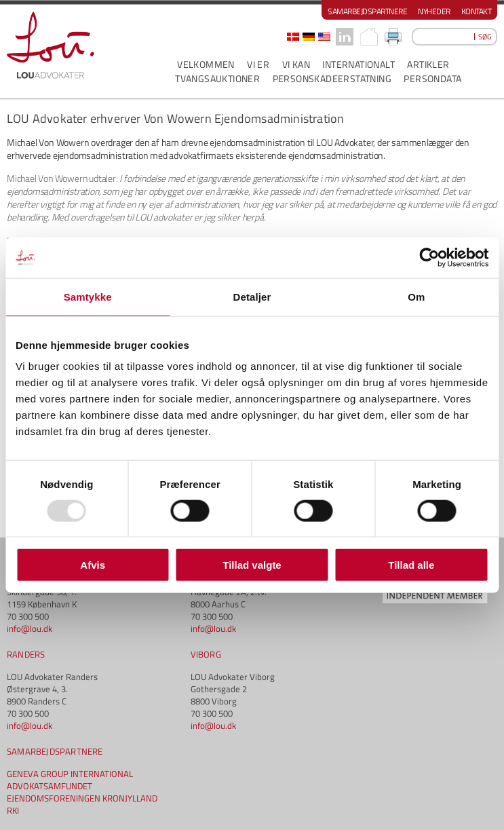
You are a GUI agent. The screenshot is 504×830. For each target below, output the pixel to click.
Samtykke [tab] (88, 296)
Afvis (93, 565)
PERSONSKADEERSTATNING (332, 78)
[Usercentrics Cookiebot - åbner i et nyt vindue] (429, 257)
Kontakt (477, 11)
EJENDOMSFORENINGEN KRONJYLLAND (82, 798)
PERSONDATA (432, 78)
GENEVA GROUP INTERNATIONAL (70, 774)
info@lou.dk (30, 628)
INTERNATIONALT (358, 64)
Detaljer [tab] (252, 296)
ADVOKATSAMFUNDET (50, 786)
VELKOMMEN (206, 64)
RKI (13, 810)
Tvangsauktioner (217, 78)
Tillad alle (411, 565)
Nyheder (434, 11)
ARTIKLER (428, 64)
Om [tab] (416, 296)
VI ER (258, 64)
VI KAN (296, 64)
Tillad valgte (252, 565)
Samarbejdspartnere (367, 11)
